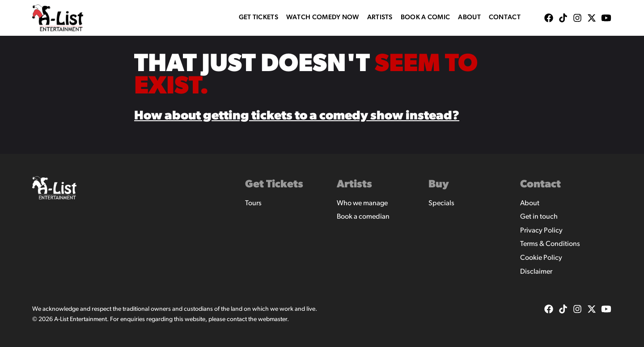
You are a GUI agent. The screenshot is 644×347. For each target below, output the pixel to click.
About (469, 18)
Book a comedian (363, 217)
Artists (380, 18)
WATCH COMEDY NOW (323, 18)
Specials (441, 203)
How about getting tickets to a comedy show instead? (297, 116)
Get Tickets (258, 18)
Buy (439, 185)
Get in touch (539, 217)
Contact (505, 18)
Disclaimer (536, 272)
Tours (253, 203)
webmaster (273, 319)
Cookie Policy (541, 258)
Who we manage (362, 203)
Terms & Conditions (550, 244)
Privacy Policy (541, 231)
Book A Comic (426, 18)
